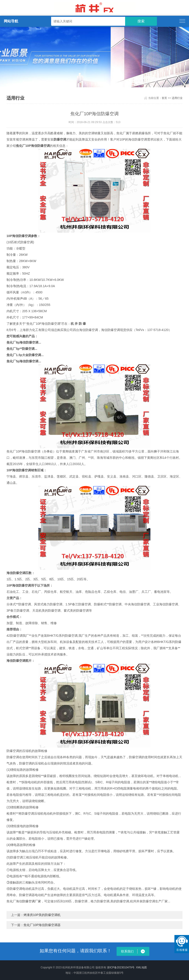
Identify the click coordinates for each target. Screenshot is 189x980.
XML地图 (141, 967)
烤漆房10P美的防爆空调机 (42, 915)
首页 (164, 98)
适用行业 (177, 98)
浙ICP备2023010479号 (121, 967)
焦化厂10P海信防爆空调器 (42, 925)
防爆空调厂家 (32, 901)
